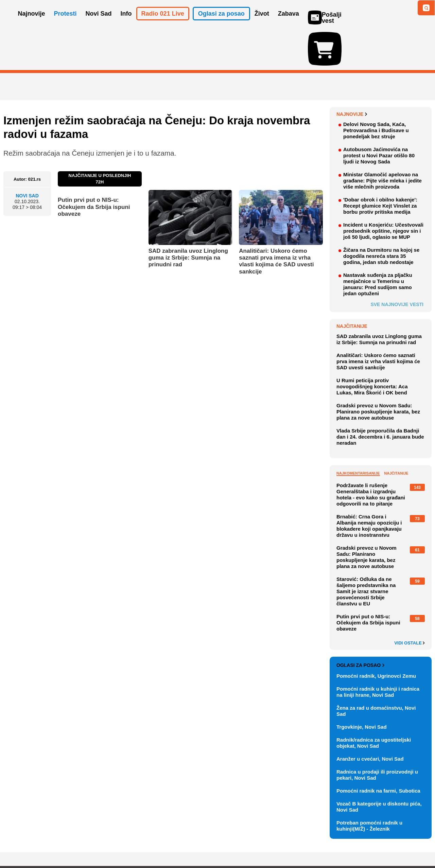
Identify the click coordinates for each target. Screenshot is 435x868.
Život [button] (262, 23)
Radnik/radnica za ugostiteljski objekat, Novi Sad (374, 703)
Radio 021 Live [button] (163, 23)
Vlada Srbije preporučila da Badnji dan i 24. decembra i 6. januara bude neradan (380, 397)
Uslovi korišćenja (141, 842)
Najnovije (352, 75)
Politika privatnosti (189, 842)
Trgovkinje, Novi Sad (362, 687)
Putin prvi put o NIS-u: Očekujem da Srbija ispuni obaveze (94, 167)
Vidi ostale (410, 604)
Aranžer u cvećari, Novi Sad (370, 719)
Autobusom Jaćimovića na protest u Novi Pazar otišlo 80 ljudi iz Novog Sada (379, 116)
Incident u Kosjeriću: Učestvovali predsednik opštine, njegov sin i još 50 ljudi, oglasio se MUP (383, 191)
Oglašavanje (48, 842)
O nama (17, 842)
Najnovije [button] (32, 23)
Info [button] (126, 23)
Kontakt (78, 842)
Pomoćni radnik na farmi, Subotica (378, 751)
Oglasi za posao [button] (221, 23)
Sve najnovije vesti (397, 265)
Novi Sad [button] (99, 23)
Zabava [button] (289, 23)
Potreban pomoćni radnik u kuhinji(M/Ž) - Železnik (369, 786)
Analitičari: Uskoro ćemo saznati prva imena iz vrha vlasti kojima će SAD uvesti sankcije (276, 222)
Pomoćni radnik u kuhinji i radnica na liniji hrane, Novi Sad (378, 652)
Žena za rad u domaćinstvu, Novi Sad (376, 671)
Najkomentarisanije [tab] (358, 434)
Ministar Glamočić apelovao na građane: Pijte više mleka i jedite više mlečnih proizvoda (382, 141)
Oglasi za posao (360, 626)
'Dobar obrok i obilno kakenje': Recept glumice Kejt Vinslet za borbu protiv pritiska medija (380, 166)
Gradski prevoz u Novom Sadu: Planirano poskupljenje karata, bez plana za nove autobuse (378, 372)
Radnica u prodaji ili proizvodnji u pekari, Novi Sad (377, 735)
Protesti (65, 23)
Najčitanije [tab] (396, 434)
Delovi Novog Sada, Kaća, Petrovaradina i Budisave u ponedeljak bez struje (376, 91)
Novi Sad (27, 156)
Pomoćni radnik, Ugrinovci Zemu (376, 636)
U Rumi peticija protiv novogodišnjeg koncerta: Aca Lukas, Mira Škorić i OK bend (372, 347)
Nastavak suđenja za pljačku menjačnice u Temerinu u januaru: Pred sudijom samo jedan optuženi (378, 245)
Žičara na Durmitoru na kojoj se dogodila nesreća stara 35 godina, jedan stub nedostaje (381, 217)
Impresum (104, 842)
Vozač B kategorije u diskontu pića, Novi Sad (379, 767)
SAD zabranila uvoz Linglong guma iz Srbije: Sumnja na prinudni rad (188, 218)
